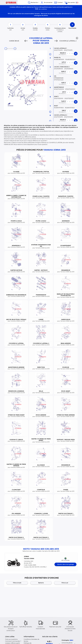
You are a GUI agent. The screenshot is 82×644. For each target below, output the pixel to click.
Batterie (41, 583)
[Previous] (26, 41)
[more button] (72, 54)
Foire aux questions (11, 639)
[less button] (67, 54)
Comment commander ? (13, 641)
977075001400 (59, 80)
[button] (77, 38)
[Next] (56, 41)
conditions (44, 9)
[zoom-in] (15, 49)
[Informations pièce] (50, 54)
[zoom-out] (6, 49)
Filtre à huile (17, 583)
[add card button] (76, 54)
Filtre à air (65, 583)
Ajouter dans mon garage (66, 564)
